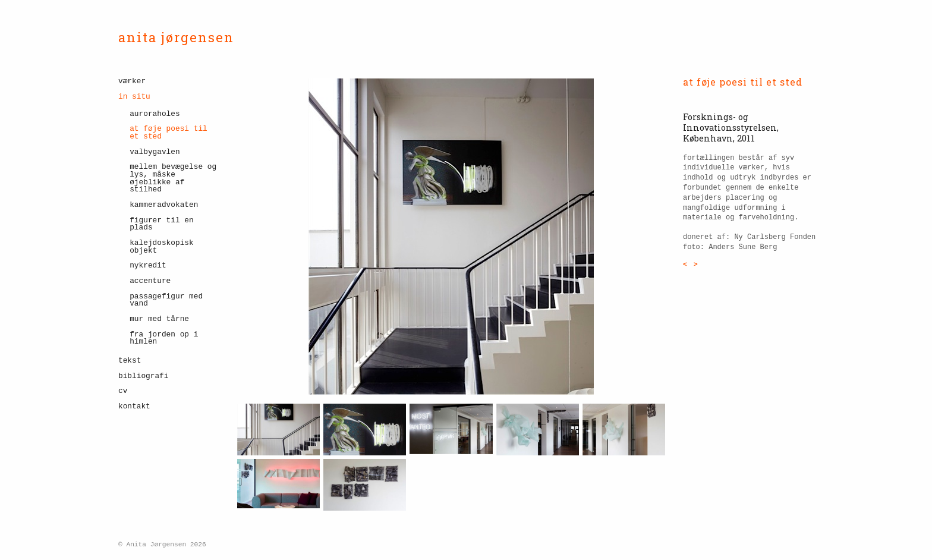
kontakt (134, 406)
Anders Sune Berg (743, 247)
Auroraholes (155, 114)
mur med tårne (159, 319)
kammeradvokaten (164, 205)
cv (123, 391)
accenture (150, 281)
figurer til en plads (162, 224)
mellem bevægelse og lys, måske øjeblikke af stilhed (173, 178)
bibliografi (143, 376)
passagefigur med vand (166, 300)
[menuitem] (169, 84)
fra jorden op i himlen (164, 338)
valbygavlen (155, 152)
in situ (134, 97)
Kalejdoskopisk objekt (162, 247)
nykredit (148, 265)
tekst (130, 361)
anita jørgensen (176, 37)
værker (132, 82)
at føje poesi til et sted (169, 133)
